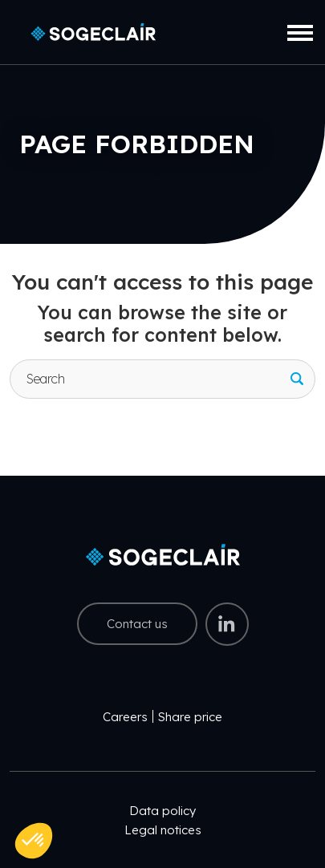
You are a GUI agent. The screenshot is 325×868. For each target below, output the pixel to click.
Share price (190, 717)
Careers (125, 717)
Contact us (137, 624)
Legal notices (163, 830)
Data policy (162, 811)
